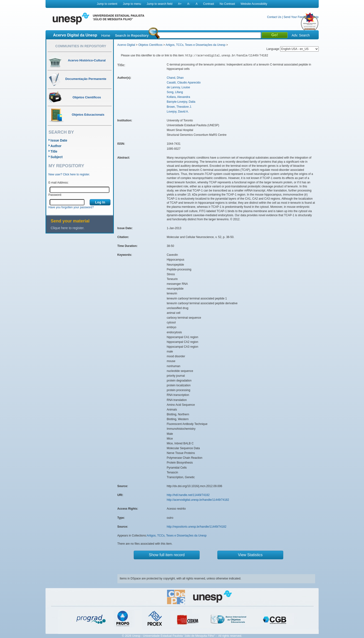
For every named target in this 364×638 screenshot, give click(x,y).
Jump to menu (132, 4)
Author (56, 146)
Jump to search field (159, 4)
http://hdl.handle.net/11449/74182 (188, 495)
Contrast (209, 4)
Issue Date (59, 140)
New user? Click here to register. (69, 174)
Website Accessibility (254, 4)
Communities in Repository (81, 46)
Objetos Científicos (150, 45)
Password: (55, 195)
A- (189, 4)
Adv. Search (301, 35)
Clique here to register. (68, 228)
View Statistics (250, 555)
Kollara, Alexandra (178, 97)
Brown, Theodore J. (179, 107)
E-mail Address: (58, 183)
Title (54, 151)
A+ (180, 4)
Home (106, 36)
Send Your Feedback (297, 17)
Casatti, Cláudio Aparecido (184, 83)
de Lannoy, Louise (178, 87)
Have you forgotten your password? (71, 207)
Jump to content (107, 4)
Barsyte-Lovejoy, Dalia (181, 102)
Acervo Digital (126, 45)
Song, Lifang (175, 92)
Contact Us (274, 17)
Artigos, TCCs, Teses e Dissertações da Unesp (196, 45)
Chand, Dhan (175, 78)
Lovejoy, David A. (178, 112)
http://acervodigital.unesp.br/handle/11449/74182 (198, 500)
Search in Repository (132, 36)
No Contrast (227, 4)
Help (316, 17)
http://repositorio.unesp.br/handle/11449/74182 (197, 527)
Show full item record (167, 555)
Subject (57, 157)
